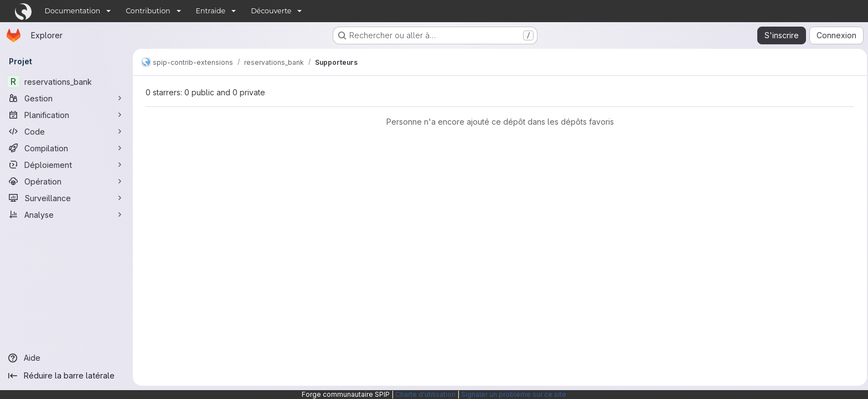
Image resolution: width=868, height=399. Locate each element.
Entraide (211, 11)
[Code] (66, 131)
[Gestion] (66, 98)
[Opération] (66, 181)
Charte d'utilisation (425, 394)
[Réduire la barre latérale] (66, 376)
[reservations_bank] (66, 81)
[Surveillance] (66, 198)
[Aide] (66, 358)
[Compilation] (66, 148)
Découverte (271, 11)
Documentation (73, 11)
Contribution (148, 11)
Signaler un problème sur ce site (514, 394)
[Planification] (66, 115)
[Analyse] (66, 214)
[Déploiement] (66, 165)
